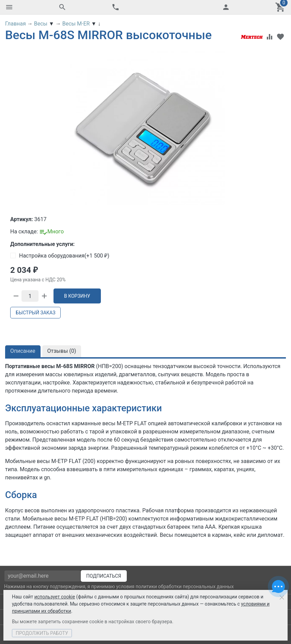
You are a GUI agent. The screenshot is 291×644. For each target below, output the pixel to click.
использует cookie (55, 597)
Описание (23, 351)
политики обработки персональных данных (185, 587)
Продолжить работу (42, 633)
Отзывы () (62, 351)
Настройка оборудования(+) (60, 256)
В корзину (77, 296)
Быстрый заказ (35, 313)
